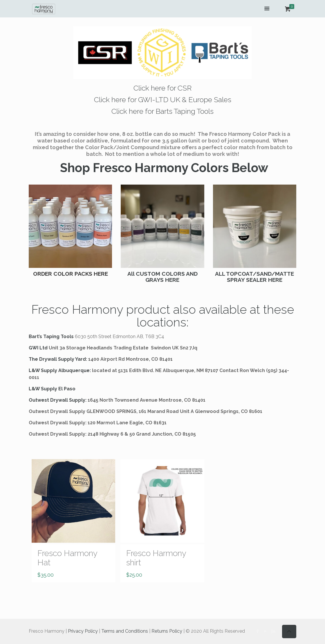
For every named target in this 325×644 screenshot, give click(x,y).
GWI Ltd (38, 348)
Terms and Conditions (125, 631)
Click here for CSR (162, 88)
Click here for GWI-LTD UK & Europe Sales (163, 100)
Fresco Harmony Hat (67, 558)
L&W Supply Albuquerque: (60, 370)
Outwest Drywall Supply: (58, 400)
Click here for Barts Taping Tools (162, 111)
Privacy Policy (83, 631)
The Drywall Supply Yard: (58, 359)
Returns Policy (167, 631)
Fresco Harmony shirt (156, 558)
